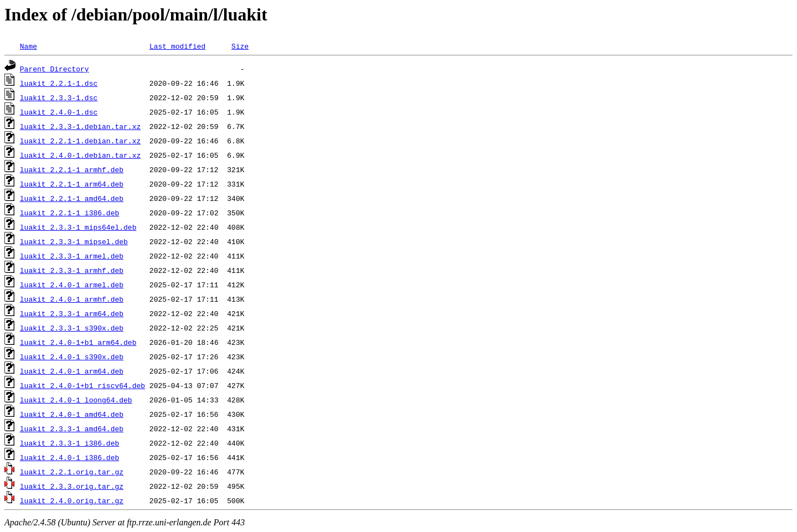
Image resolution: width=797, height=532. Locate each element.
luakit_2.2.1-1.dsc (59, 83)
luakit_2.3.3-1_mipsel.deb (74, 241)
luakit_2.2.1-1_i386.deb (69, 213)
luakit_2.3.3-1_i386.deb (69, 443)
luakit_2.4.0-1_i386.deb (69, 457)
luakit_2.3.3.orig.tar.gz (72, 486)
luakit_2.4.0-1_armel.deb (72, 285)
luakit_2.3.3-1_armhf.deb (72, 270)
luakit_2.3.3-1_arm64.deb (72, 313)
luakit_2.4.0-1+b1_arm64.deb (78, 342)
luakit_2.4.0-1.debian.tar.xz (80, 155)
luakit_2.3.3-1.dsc (59, 97)
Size (240, 46)
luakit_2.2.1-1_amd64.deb (72, 198)
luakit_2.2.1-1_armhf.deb (72, 169)
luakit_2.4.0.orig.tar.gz (72, 500)
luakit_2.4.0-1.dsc (59, 112)
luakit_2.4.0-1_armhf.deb (72, 299)
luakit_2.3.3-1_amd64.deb (72, 428)
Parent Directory (55, 69)
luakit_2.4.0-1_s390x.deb (72, 357)
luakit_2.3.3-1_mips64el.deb (78, 227)
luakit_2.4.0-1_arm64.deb (72, 371)
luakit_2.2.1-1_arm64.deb (72, 184)
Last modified (177, 46)
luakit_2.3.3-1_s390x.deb (72, 328)
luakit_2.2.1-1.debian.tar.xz (80, 141)
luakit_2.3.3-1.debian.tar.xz (80, 126)
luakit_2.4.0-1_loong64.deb (76, 400)
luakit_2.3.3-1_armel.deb (72, 256)
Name (29, 46)
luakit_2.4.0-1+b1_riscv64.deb (82, 385)
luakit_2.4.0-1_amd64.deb (72, 414)
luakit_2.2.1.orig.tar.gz (72, 472)
